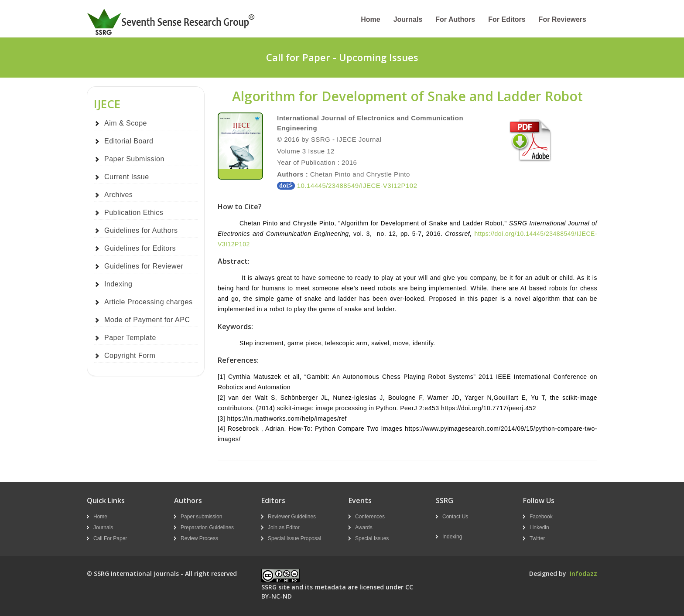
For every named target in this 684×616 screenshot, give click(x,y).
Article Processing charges (148, 302)
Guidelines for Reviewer (144, 266)
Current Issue (127, 177)
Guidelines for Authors (141, 230)
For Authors (455, 19)
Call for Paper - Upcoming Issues (342, 57)
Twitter (537, 538)
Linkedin (539, 528)
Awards (364, 528)
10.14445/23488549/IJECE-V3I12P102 (347, 185)
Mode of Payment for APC (147, 320)
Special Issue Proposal (294, 538)
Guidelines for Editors (140, 248)
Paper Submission (134, 159)
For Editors (507, 19)
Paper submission (201, 517)
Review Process (199, 538)
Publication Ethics (134, 213)
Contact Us (455, 517)
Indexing (118, 284)
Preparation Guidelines (207, 528)
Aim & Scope (126, 123)
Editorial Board (129, 141)
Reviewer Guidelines (292, 517)
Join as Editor (284, 528)
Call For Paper (110, 538)
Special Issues (372, 538)
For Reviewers (563, 19)
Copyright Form (130, 356)
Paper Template (130, 338)
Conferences (370, 517)
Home (370, 19)
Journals (408, 19)
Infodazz (583, 573)
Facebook (541, 517)
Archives (118, 195)
